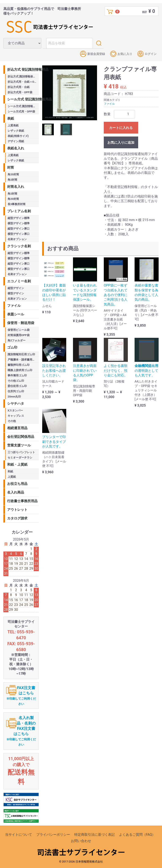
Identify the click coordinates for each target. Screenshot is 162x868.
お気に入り (121, 54)
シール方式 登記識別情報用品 (23, 99)
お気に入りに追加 (121, 143)
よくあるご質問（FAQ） (137, 835)
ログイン (147, 54)
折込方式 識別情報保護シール (23, 76)
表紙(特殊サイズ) (18, 136)
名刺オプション (17, 239)
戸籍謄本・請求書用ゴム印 (23, 360)
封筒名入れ (16, 187)
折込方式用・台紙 (19, 87)
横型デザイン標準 (19, 223)
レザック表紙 (16, 131)
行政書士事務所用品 (22, 501)
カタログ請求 (17, 518)
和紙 (10, 471)
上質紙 (12, 477)
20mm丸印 (14, 397)
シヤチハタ (16, 404)
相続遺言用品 (17, 428)
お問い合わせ (81, 841)
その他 (12, 421)
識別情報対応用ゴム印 (21, 354)
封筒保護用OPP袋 (19, 335)
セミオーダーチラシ (20, 458)
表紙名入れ (16, 148)
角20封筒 (13, 174)
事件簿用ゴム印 (17, 375)
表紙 (11, 118)
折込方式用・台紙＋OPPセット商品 (23, 82)
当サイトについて (19, 835)
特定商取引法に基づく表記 (94, 835)
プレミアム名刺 (19, 211)
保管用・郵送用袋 (21, 323)
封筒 (11, 167)
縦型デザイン (16, 288)
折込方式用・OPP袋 (20, 92)
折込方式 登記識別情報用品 (23, 70)
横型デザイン (16, 293)
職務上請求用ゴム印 (20, 370)
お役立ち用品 (17, 484)
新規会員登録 (92, 54)
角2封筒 (12, 180)
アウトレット (17, 510)
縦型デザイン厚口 (19, 229)
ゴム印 (12, 347)
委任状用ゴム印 (17, 386)
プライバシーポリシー (53, 835)
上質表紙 (13, 125)
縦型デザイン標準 (19, 218)
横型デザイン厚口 (19, 234)
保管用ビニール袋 (19, 330)
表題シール (16, 314)
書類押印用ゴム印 (19, 365)
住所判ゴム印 (16, 391)
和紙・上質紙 (17, 464)
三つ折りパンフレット (21, 452)
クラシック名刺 (19, 246)
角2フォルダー (17, 340)
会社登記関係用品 (21, 437)
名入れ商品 (16, 492)
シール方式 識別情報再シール (23, 106)
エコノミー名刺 (19, 281)
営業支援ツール (19, 445)
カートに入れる (121, 128)
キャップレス (16, 416)
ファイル (109, 104)
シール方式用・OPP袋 (21, 112)
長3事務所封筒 (17, 204)
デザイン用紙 (16, 141)
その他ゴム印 (16, 381)
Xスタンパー (15, 410)
